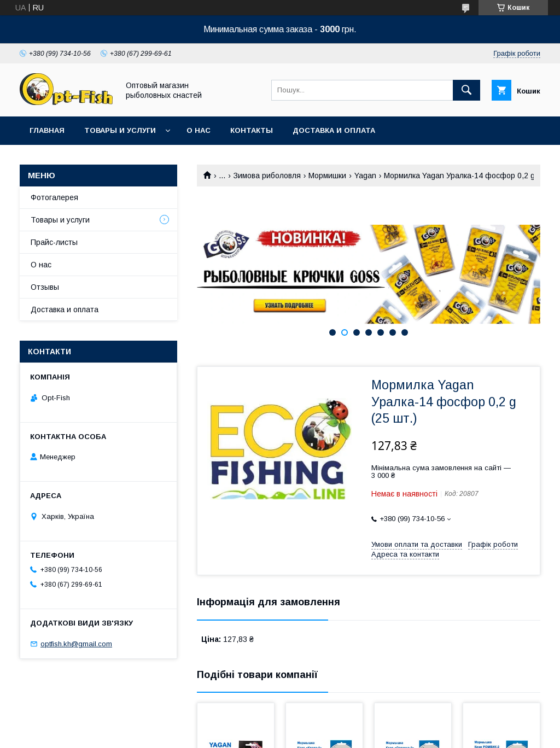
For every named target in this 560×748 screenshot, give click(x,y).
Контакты (252, 130)
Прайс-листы (54, 242)
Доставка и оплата (334, 130)
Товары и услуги (120, 130)
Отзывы (45, 287)
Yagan (365, 176)
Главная (47, 130)
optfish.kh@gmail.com (76, 644)
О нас (199, 130)
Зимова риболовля (267, 176)
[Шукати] (466, 90)
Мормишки (327, 176)
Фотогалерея (54, 197)
